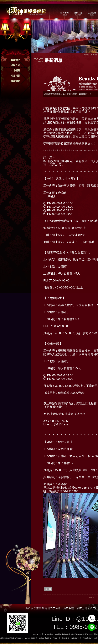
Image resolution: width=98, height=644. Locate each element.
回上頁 (92, 597)
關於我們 (15, 60)
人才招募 (15, 70)
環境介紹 (15, 65)
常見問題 (15, 76)
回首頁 (86, 55)
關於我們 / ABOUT (64, 13)
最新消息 (15, 81)
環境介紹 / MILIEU (78, 13)
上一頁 (48, 589)
